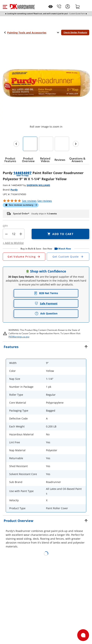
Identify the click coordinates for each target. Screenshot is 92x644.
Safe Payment (46, 303)
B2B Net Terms (46, 293)
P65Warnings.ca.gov (19, 337)
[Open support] (83, 635)
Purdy (14, 190)
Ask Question (46, 314)
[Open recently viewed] (51, 7)
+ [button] (21, 234)
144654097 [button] (22, 173)
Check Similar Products (75, 32)
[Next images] (76, 144)
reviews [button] (45, 201)
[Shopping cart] (78, 6)
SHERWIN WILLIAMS (38, 185)
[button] (5, 6)
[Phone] (59, 6)
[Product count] (14, 234)
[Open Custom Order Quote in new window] (68, 257)
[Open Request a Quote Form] (24, 257)
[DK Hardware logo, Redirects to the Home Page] (22, 7)
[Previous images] (16, 144)
